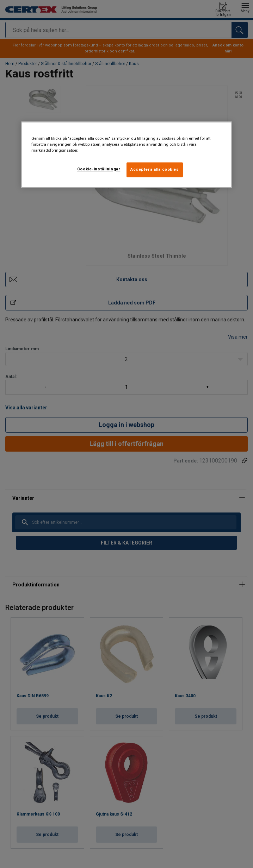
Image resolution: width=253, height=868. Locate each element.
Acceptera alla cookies (155, 169)
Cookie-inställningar (99, 169)
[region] (126, 155)
